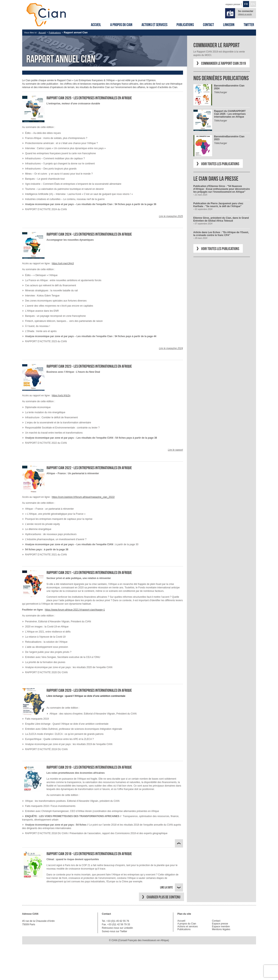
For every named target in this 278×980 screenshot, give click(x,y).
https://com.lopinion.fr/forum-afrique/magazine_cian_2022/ (83, 497)
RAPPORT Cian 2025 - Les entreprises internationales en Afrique (230, 114)
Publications (185, 25)
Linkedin (229, 25)
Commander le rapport (217, 45)
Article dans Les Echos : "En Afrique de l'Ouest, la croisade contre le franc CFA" (221, 234)
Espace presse (220, 924)
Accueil (96, 25)
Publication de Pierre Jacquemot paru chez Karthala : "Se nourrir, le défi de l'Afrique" (218, 205)
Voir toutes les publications (220, 164)
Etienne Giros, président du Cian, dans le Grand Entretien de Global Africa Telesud (221, 219)
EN (253, 4)
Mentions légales (221, 929)
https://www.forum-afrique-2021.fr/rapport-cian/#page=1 (75, 610)
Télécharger (221, 92)
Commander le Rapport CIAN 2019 (223, 63)
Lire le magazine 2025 (171, 216)
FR (246, 4)
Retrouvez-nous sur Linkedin (117, 928)
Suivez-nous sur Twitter (115, 931)
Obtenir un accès (245, 14)
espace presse (233, 4)
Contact (208, 25)
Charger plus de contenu (164, 897)
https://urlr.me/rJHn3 (63, 263)
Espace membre (221, 926)
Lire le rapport (175, 450)
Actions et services (154, 25)
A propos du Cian (121, 25)
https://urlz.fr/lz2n (61, 395)
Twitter (249, 25)
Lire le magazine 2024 (171, 348)
